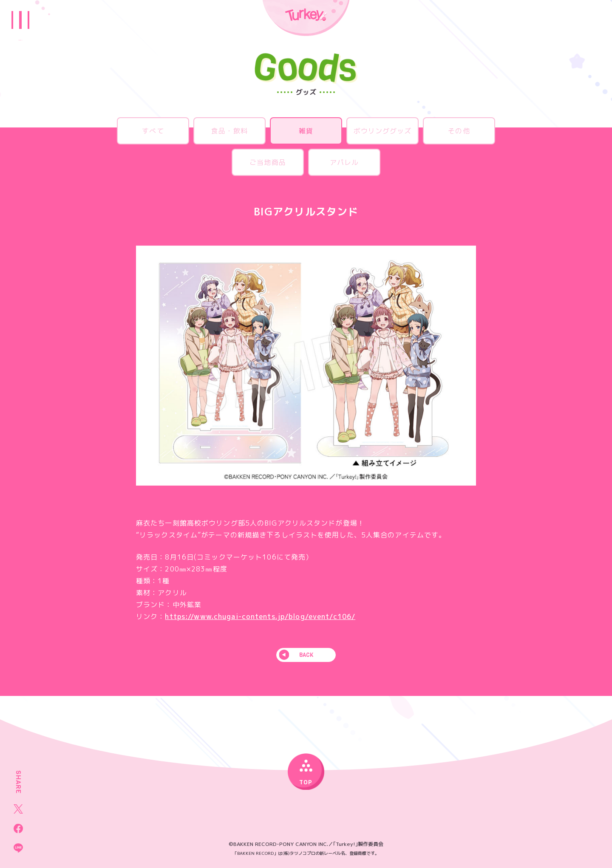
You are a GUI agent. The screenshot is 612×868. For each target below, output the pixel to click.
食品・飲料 (229, 131)
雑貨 (306, 131)
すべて (153, 131)
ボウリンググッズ (383, 131)
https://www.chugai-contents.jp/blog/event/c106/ (260, 616)
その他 (459, 131)
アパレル (344, 162)
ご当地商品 (268, 162)
